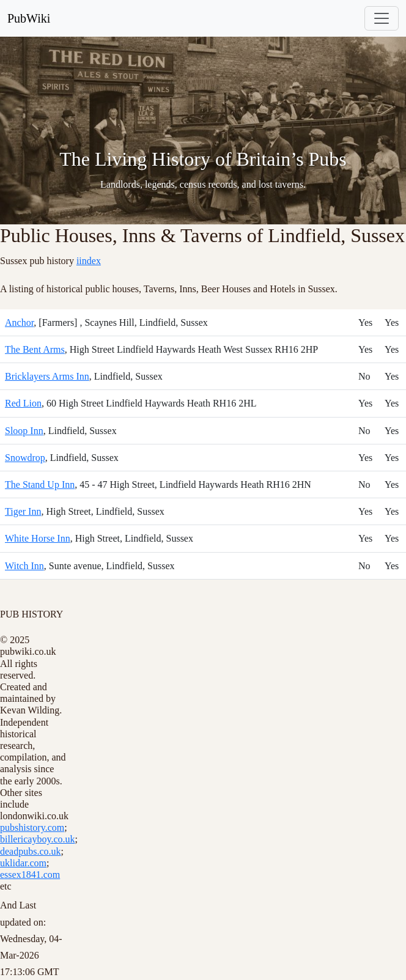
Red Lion (23, 403)
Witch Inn (24, 566)
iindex (89, 261)
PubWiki (29, 18)
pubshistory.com (32, 827)
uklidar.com (23, 863)
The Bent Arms (35, 349)
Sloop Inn (24, 431)
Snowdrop (25, 458)
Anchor (19, 322)
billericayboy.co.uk (37, 839)
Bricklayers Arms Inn (47, 376)
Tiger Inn (23, 511)
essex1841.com (30, 875)
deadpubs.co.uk (31, 851)
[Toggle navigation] (382, 18)
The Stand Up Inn (40, 484)
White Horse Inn (38, 538)
